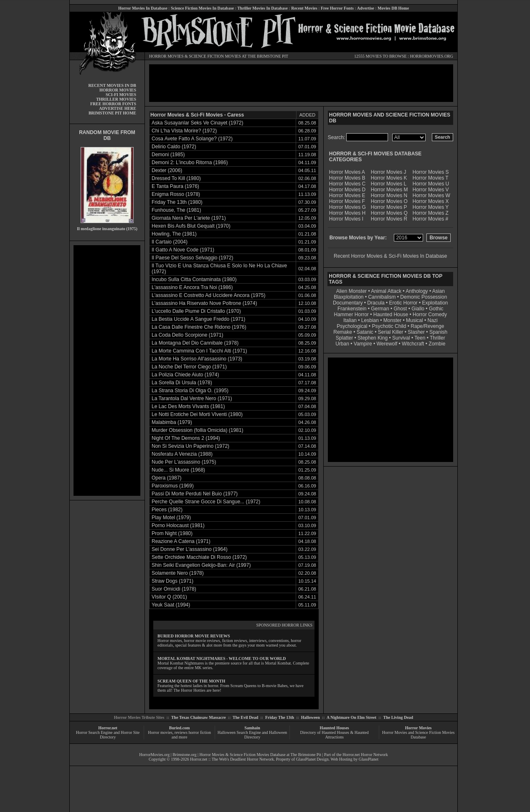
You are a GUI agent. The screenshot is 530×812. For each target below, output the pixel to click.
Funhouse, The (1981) (176, 210)
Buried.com (180, 728)
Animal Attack (386, 291)
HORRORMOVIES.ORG (431, 56)
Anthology (417, 291)
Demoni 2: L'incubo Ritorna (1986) (190, 162)
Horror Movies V (431, 190)
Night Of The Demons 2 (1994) (186, 438)
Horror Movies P (389, 207)
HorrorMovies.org (154, 755)
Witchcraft (413, 344)
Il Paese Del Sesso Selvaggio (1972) (192, 258)
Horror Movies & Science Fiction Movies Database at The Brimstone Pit (260, 755)
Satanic (365, 332)
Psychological (352, 326)
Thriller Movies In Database (262, 8)
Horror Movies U (431, 184)
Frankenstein (352, 309)
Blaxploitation (349, 297)
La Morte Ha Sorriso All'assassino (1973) (197, 359)
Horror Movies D (347, 190)
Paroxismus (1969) (173, 486)
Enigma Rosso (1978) (176, 194)
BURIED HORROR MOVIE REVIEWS (194, 636)
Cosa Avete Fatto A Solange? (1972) (192, 139)
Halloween (311, 717)
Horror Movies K (389, 178)
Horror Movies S (431, 172)
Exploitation (435, 303)
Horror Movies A (347, 172)
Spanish (438, 332)
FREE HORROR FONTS (113, 104)
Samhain (252, 728)
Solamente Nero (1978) (178, 573)
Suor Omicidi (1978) (174, 589)
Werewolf (387, 344)
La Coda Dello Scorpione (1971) (187, 335)
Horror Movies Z (431, 213)
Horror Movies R (389, 219)
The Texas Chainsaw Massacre (199, 717)
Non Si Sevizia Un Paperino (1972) (190, 446)
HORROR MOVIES (166, 56)
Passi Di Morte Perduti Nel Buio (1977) (195, 494)
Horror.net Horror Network (365, 755)
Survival (401, 338)
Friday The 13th (280, 717)
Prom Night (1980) (172, 533)
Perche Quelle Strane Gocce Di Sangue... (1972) (206, 502)
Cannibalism (382, 297)
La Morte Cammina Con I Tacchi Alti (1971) (199, 351)
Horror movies (160, 732)
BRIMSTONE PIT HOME (112, 113)
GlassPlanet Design (312, 759)
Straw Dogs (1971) (172, 581)
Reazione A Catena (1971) (181, 541)
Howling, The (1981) (174, 234)
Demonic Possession (423, 297)
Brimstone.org (184, 755)
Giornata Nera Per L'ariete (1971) (189, 218)
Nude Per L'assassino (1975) (184, 462)
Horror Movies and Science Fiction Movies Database (418, 735)
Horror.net (108, 728)
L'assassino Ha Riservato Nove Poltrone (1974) (204, 303)
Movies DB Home (393, 8)
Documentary (348, 303)
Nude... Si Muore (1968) (178, 470)
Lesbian (371, 320)
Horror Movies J (389, 172)
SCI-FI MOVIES (121, 95)
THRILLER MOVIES (116, 99)
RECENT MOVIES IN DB (112, 85)
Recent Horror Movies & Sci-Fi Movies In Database (390, 256)
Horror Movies (418, 728)
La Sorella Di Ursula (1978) (182, 383)
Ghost (400, 309)
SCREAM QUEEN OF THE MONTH (191, 681)
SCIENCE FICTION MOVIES (215, 56)
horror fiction (200, 732)
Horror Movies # (430, 219)
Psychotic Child (389, 326)
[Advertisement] (107, 370)
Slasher (416, 332)
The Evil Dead (245, 717)
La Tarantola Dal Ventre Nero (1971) (192, 398)
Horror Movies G (347, 207)
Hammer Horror (351, 315)
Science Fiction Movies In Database (202, 8)
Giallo (418, 309)
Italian (350, 320)
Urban (342, 344)
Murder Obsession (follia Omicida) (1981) (197, 430)
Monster (392, 320)
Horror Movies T (431, 178)
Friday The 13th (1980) (177, 202)
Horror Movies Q (389, 213)
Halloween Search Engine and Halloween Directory (252, 735)
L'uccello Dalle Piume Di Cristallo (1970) (196, 311)
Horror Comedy (430, 315)
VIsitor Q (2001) (169, 597)
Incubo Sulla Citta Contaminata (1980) (194, 279)
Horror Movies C (347, 184)
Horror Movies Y (431, 207)
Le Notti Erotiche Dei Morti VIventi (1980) (197, 414)
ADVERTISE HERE (118, 108)
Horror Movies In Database (143, 8)
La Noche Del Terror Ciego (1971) (189, 367)
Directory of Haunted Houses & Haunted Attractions (335, 735)
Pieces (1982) (167, 510)
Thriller (437, 338)
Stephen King (373, 338)
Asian (439, 291)
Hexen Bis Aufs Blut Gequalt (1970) (191, 226)
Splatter (344, 338)
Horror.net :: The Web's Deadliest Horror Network (232, 759)
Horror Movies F (347, 201)
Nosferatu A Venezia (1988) (182, 454)
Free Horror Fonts (337, 8)
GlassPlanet (369, 759)
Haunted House (391, 315)
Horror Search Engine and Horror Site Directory (108, 735)
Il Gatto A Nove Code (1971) (183, 250)
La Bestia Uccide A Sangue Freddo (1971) (198, 319)
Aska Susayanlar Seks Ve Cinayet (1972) (197, 123)
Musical (415, 320)
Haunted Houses (334, 728)
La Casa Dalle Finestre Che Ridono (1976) (199, 327)
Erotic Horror (403, 303)
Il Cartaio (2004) (170, 242)
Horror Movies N (389, 195)
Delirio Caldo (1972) (174, 147)
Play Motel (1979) (171, 518)
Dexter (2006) (167, 170)
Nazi (433, 320)
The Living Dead (398, 717)
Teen (420, 338)
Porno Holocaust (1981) (178, 525)
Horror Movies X (431, 201)
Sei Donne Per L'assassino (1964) (190, 549)
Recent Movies (304, 8)
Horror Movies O (389, 201)
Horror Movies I (346, 219)
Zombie (437, 344)
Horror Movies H (347, 213)
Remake (343, 332)
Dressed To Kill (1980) (176, 178)
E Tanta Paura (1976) (175, 186)
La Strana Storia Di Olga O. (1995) (190, 391)
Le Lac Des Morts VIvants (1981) (188, 406)
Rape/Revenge (427, 326)
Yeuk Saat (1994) (171, 605)
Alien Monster (351, 291)
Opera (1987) (166, 478)
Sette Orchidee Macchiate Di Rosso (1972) (199, 557)
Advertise (366, 8)
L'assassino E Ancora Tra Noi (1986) (192, 287)
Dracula (376, 303)
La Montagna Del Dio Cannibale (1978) (195, 343)
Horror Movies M (389, 190)
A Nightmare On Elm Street (351, 717)
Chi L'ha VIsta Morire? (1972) (184, 131)
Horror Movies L (389, 184)
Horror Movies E (347, 195)
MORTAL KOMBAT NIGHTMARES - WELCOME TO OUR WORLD (222, 658)
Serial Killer (391, 332)
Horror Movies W (431, 195)
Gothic (436, 309)
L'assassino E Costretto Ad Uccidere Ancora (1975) (208, 295)
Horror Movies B (347, 178)
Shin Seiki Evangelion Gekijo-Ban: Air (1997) (201, 565)
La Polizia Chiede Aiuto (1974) (185, 375)
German (380, 309)
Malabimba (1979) (172, 422)
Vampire (363, 344)
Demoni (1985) (168, 155)
